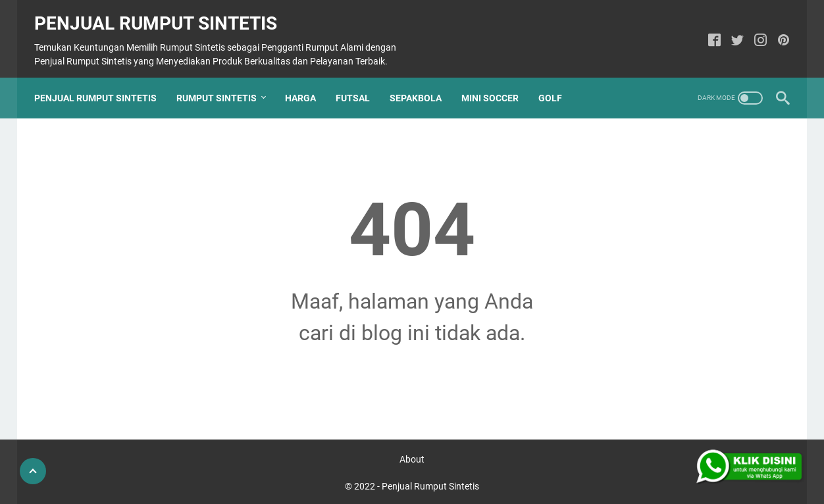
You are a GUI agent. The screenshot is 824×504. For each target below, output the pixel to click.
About (412, 457)
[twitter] (731, 31)
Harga (307, 82)
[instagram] (754, 31)
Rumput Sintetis (223, 82)
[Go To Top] (33, 471)
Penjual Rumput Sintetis (162, 13)
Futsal (359, 82)
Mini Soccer (497, 82)
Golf (557, 82)
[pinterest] (777, 31)
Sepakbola (422, 82)
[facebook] (708, 31)
